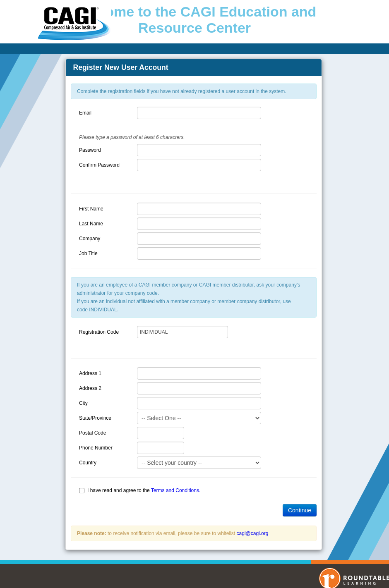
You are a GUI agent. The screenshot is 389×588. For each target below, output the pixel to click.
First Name (91, 209)
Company (90, 239)
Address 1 (90, 373)
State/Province (95, 418)
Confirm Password (99, 165)
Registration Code (99, 332)
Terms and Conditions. (176, 490)
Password (90, 150)
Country (88, 463)
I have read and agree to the (144, 490)
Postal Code (92, 433)
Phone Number (96, 448)
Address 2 (90, 388)
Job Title (88, 253)
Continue (300, 510)
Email (85, 113)
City (83, 403)
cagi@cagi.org (253, 533)
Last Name (91, 224)
